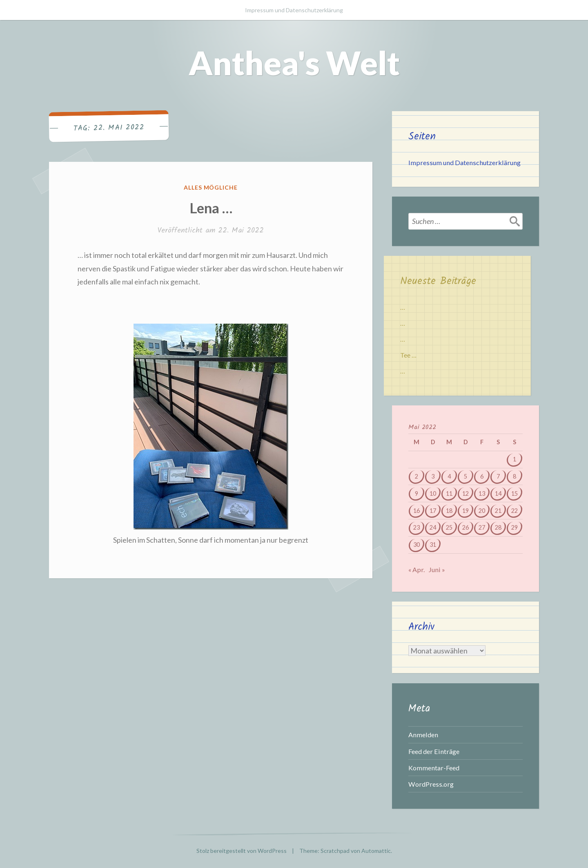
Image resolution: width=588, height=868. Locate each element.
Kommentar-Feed (434, 768)
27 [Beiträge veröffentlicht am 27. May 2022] (482, 527)
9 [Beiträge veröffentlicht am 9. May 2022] (416, 493)
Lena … (211, 208)
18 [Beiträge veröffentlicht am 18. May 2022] (449, 511)
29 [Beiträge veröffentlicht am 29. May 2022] (514, 527)
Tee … (408, 355)
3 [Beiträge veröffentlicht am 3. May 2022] (433, 476)
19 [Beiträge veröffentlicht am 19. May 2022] (465, 511)
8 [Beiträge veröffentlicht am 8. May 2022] (514, 476)
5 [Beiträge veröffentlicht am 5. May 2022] (465, 476)
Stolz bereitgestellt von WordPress (242, 851)
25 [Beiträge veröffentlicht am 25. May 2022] (449, 527)
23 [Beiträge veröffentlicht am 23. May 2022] (416, 527)
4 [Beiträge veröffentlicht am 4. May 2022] (449, 476)
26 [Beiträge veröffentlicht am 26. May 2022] (465, 527)
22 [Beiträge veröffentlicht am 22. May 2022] (514, 511)
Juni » (437, 569)
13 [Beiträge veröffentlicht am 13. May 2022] (482, 493)
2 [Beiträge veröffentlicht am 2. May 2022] (416, 476)
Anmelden (423, 735)
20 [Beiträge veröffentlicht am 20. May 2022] (482, 511)
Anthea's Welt (294, 63)
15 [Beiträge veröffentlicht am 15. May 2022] (514, 493)
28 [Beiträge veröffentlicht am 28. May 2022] (498, 527)
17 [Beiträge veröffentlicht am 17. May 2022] (433, 511)
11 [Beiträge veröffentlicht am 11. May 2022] (449, 493)
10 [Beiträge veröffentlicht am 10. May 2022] (433, 493)
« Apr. (416, 569)
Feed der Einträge (434, 751)
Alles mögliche (211, 187)
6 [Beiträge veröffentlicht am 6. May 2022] (482, 476)
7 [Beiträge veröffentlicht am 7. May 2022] (498, 476)
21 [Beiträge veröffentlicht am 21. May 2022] (498, 511)
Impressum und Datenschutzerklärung (294, 10)
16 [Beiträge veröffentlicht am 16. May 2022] (416, 511)
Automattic (376, 851)
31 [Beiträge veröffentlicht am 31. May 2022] (433, 545)
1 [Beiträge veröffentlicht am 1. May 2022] (514, 459)
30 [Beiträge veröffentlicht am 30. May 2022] (416, 545)
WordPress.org (431, 784)
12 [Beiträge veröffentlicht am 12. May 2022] (465, 493)
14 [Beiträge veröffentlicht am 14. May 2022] (498, 493)
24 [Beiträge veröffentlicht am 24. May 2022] (433, 527)
